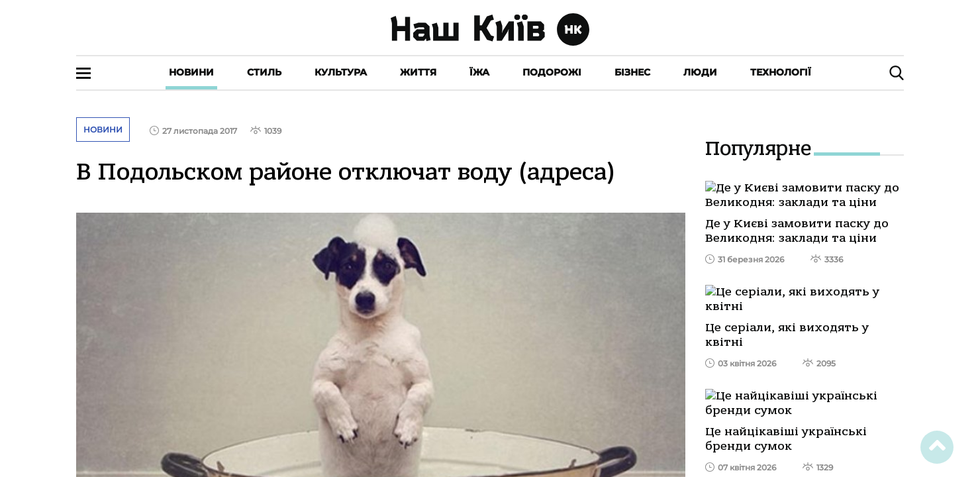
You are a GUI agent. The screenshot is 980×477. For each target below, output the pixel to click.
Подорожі (552, 72)
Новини (191, 72)
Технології (781, 72)
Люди (700, 72)
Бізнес (632, 72)
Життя (418, 72)
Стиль (264, 72)
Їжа (479, 72)
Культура (341, 72)
